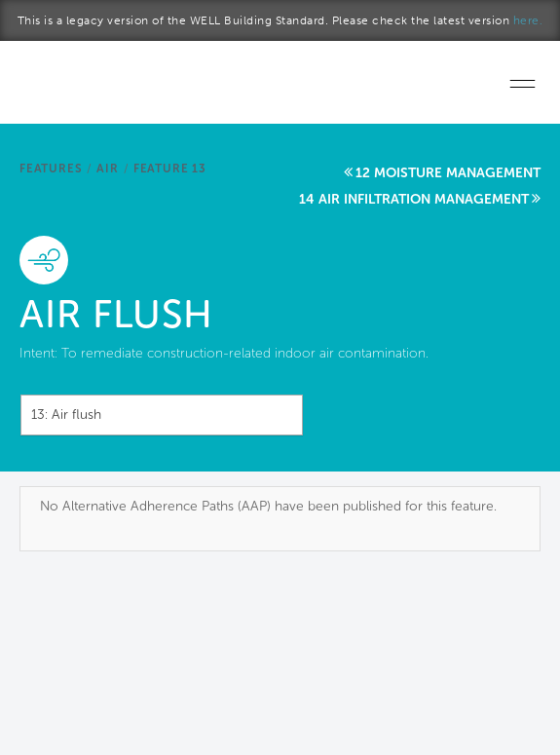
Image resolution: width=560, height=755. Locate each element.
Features (51, 169)
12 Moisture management (448, 173)
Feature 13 (170, 169)
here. (528, 20)
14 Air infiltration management (414, 199)
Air (107, 169)
